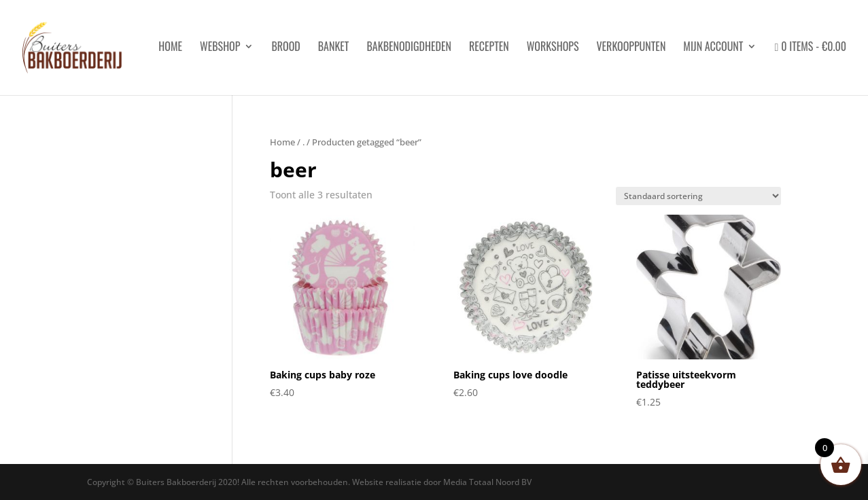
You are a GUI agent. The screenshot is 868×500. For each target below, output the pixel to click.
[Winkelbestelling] (698, 196)
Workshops (553, 48)
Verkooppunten (631, 48)
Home (282, 142)
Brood (285, 48)
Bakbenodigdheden (409, 48)
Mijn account (713, 48)
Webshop (220, 48)
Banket (334, 48)
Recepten (489, 48)
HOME (170, 48)
